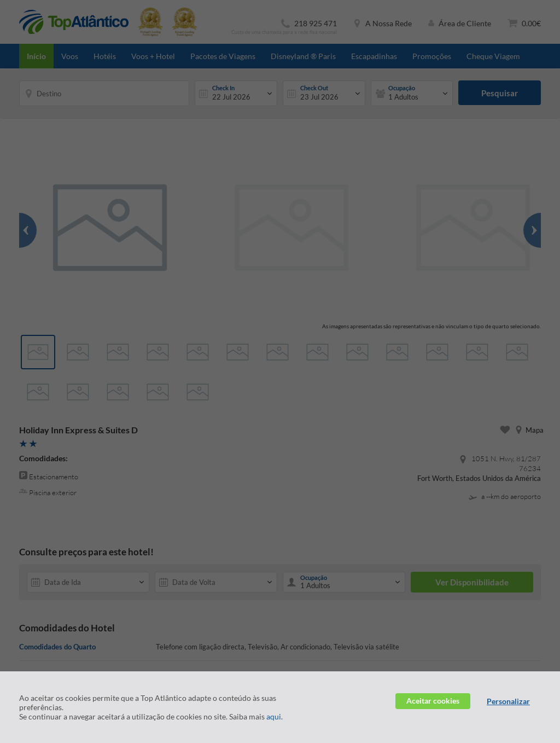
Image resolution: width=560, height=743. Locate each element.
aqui (274, 716)
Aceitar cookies (433, 701)
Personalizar (508, 701)
